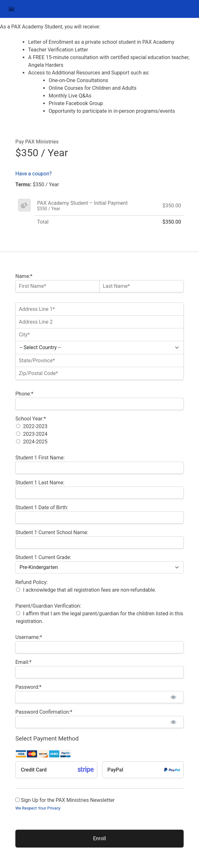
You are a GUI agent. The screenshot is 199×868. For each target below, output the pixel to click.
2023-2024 (35, 434)
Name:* (24, 276)
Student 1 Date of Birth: (42, 507)
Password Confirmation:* (44, 712)
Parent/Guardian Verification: (48, 606)
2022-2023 (35, 426)
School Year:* (31, 419)
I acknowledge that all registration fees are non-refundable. (90, 590)
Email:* (23, 662)
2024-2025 (35, 442)
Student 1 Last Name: (40, 483)
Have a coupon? (34, 174)
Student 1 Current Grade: (43, 557)
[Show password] (173, 697)
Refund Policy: (32, 582)
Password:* (28, 687)
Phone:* (24, 394)
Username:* (29, 637)
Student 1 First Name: (40, 458)
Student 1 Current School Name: (52, 532)
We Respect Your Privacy (38, 808)
